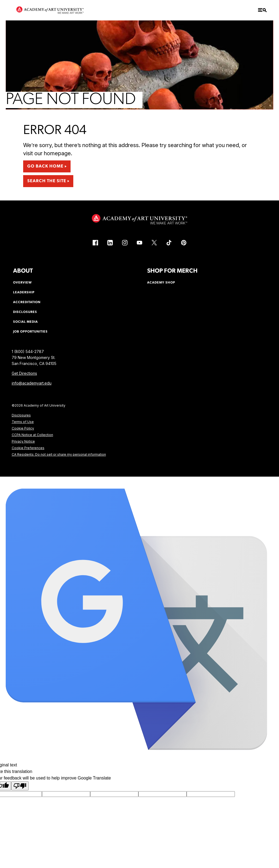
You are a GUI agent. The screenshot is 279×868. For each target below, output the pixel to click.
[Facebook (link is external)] (95, 243)
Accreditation (27, 302)
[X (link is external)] (154, 243)
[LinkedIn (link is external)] (110, 243)
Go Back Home (45, 166)
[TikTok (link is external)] (169, 243)
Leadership (24, 293)
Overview (22, 283)
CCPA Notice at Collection (32, 435)
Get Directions (24, 373)
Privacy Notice (23, 441)
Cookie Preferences (28, 448)
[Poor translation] (20, 786)
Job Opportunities (30, 332)
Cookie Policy (23, 428)
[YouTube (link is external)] (139, 243)
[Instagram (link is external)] (125, 243)
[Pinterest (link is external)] (184, 243)
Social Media (25, 322)
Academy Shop (161, 283)
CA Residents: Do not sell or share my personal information (59, 454)
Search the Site (47, 181)
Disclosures (21, 415)
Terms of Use (23, 422)
